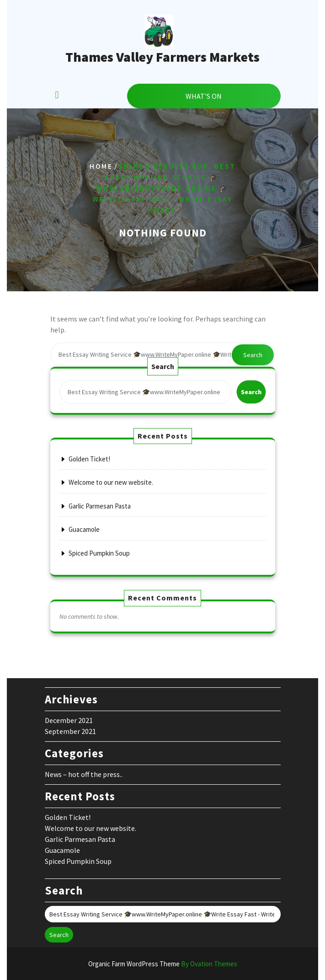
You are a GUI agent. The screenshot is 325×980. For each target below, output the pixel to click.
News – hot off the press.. (84, 774)
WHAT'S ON (204, 96)
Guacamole (84, 529)
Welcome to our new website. (111, 482)
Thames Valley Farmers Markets (162, 57)
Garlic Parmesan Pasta (100, 506)
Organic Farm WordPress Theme (163, 964)
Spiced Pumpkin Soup (99, 553)
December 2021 (69, 720)
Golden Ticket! (89, 459)
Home (101, 167)
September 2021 (70, 731)
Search (253, 355)
